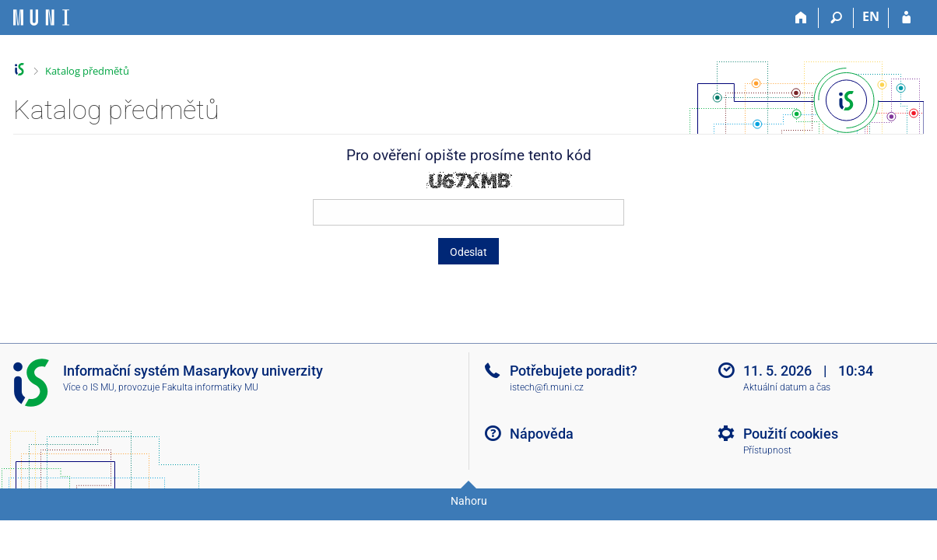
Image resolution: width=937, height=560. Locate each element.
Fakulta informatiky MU (210, 387)
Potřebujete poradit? (574, 371)
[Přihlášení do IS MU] (906, 18)
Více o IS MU (89, 387)
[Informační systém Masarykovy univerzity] (41, 17)
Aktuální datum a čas (787, 387)
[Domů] (801, 18)
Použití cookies (791, 434)
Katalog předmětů (87, 71)
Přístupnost (767, 450)
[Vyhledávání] (836, 18)
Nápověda (542, 434)
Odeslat (468, 252)
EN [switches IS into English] (871, 16)
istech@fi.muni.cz (547, 387)
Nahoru (469, 501)
